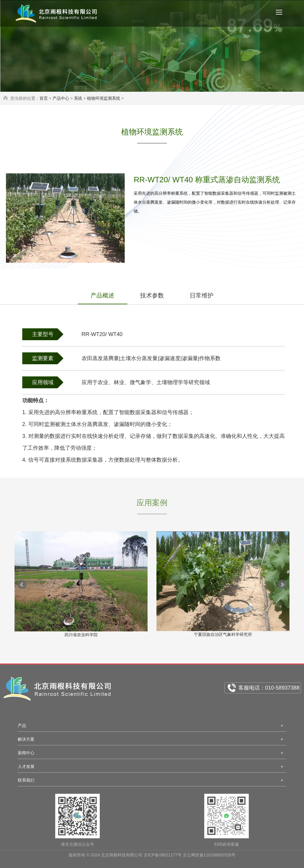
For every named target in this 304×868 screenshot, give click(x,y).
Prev (22, 585)
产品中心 (61, 98)
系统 (78, 98)
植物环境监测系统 (104, 98)
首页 (44, 98)
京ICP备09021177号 (163, 857)
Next (282, 585)
